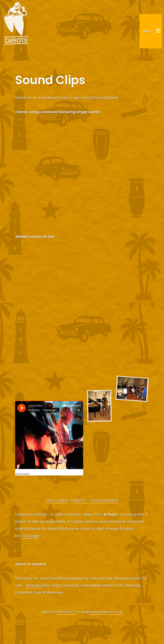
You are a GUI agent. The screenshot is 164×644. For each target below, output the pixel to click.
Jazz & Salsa (57, 500)
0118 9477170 (66, 612)
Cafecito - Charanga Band (94, 500)
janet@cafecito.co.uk (107, 612)
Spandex (34, 585)
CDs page (31, 536)
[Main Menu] (151, 31)
